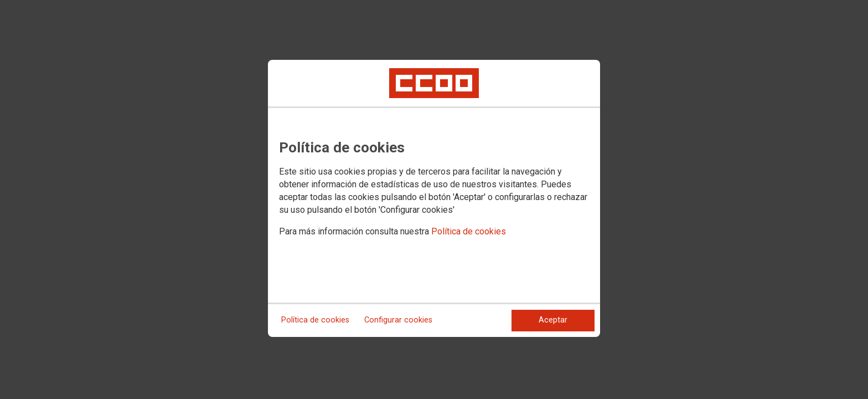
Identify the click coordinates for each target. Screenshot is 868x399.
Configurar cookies (398, 320)
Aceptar (553, 320)
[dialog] (434, 198)
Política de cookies (469, 231)
